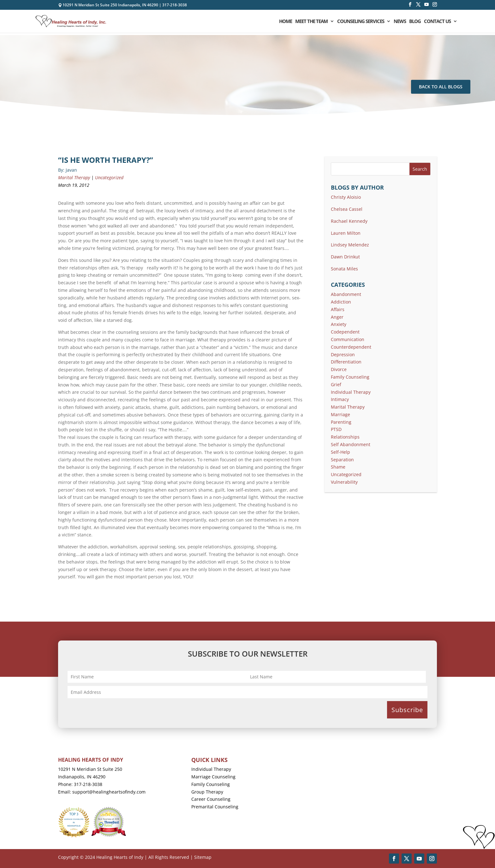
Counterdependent (351, 347)
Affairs (338, 309)
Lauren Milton (346, 233)
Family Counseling (350, 377)
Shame (338, 467)
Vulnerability (344, 482)
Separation (342, 460)
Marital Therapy (74, 177)
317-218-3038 (175, 5)
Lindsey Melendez (350, 245)
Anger (337, 317)
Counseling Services (361, 22)
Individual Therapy (351, 392)
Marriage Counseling (213, 777)
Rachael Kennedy (349, 221)
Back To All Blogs (441, 87)
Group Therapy (207, 792)
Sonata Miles (344, 269)
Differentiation (346, 362)
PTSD (336, 429)
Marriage (340, 414)
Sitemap (203, 857)
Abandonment (346, 294)
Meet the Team (311, 22)
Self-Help (340, 452)
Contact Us (437, 22)
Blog (415, 22)
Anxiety (339, 324)
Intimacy (340, 399)
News (400, 22)
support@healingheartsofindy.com (109, 792)
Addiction (341, 302)
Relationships (345, 437)
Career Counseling (211, 799)
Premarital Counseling (215, 807)
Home (286, 22)
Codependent (345, 332)
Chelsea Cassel (347, 209)
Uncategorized (109, 177)
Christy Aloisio (346, 197)
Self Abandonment (351, 444)
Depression (343, 354)
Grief (336, 384)
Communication (348, 339)
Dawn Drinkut (345, 257)
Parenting (341, 422)
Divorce (339, 369)
